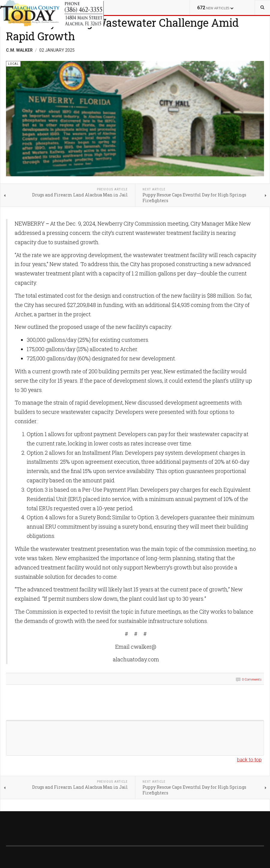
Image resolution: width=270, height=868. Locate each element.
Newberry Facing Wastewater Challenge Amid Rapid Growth (122, 29)
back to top (249, 760)
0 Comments (252, 680)
